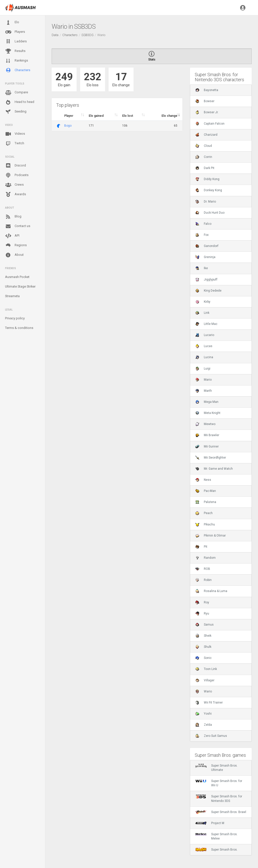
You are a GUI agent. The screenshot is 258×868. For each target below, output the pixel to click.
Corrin (204, 157)
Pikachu (205, 524)
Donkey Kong (209, 190)
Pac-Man (206, 491)
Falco (203, 224)
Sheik (203, 636)
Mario (203, 380)
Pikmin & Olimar (211, 536)
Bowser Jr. (207, 112)
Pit (201, 547)
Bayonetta (207, 90)
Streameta (12, 296)
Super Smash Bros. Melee (216, 836)
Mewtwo (205, 424)
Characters (18, 70)
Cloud (204, 146)
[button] (243, 8)
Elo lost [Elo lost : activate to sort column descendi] (128, 116)
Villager (205, 680)
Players (15, 32)
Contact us (18, 226)
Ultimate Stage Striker (20, 286)
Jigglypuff (206, 279)
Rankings (17, 61)
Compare (17, 93)
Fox (202, 235)
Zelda (204, 725)
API (12, 236)
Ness (203, 480)
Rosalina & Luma (211, 591)
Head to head (20, 102)
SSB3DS (87, 35)
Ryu (202, 613)
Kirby (203, 302)
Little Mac (206, 324)
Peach (204, 513)
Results (15, 51)
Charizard (206, 135)
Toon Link (206, 669)
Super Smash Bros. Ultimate (216, 768)
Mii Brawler (207, 435)
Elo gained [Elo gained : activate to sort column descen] (96, 116)
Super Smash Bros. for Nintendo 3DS (219, 798)
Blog (13, 217)
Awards (15, 194)
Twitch (15, 144)
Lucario (205, 335)
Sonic (203, 658)
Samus (204, 625)
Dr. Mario (206, 202)
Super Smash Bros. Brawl (221, 812)
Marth (204, 391)
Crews (14, 185)
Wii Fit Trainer (209, 703)
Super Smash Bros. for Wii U (219, 783)
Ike (202, 268)
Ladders (16, 41)
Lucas (204, 346)
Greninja (205, 257)
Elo (12, 22)
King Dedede (208, 291)
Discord (15, 166)
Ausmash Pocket (17, 277)
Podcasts (17, 175)
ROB (203, 569)
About (14, 255)
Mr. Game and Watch (214, 469)
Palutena (206, 502)
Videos (15, 134)
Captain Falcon (210, 124)
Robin (203, 580)
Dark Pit (205, 168)
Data (55, 35)
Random (205, 558)
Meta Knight (208, 413)
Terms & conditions (19, 328)
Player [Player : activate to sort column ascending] (69, 116)
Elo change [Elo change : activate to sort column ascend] (169, 116)
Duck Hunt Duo (210, 213)
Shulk (203, 647)
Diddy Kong (207, 179)
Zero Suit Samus (211, 736)
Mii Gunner (207, 446)
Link (202, 313)
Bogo (68, 126)
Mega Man (207, 402)
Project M (210, 823)
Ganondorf (207, 246)
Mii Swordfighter (211, 458)
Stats (152, 56)
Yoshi (203, 714)
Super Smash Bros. (216, 850)
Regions (16, 245)
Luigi (203, 369)
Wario (204, 691)
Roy (202, 602)
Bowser (205, 101)
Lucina (204, 357)
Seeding (16, 112)
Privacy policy (15, 318)
